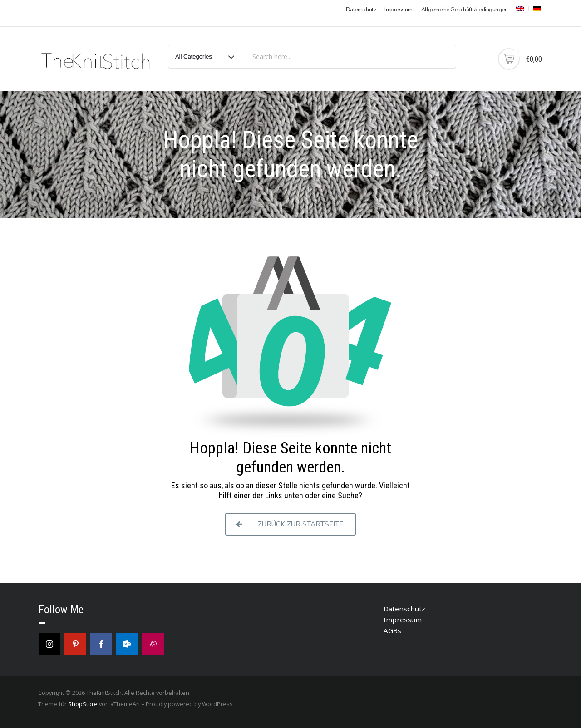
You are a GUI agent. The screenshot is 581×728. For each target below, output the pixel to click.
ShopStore (83, 704)
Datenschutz (361, 10)
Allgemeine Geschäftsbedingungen (465, 10)
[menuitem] (519, 9)
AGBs (392, 630)
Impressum (399, 10)
